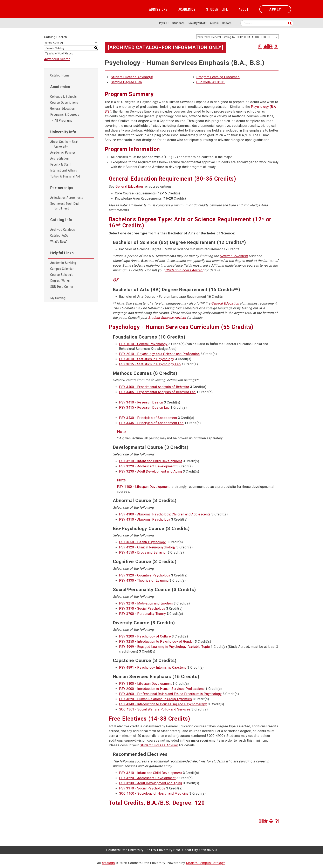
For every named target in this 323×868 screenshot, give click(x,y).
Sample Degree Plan (126, 82)
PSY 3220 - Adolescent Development (147, 466)
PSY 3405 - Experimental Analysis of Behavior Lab (157, 392)
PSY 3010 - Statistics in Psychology (147, 359)
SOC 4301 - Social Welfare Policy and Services (155, 709)
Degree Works (60, 281)
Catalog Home (60, 75)
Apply (275, 9)
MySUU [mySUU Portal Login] (164, 23)
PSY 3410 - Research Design (141, 402)
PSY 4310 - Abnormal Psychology (145, 519)
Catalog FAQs (59, 236)
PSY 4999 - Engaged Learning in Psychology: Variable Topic (164, 647)
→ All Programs (61, 121)
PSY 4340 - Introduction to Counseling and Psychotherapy (163, 704)
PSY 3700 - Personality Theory (143, 614)
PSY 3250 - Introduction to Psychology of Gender (157, 642)
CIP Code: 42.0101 (211, 82)
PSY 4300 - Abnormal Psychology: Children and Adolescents (165, 514)
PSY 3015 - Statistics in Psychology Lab (150, 364)
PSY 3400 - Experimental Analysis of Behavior (154, 387)
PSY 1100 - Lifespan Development (143, 487)
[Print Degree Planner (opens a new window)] (260, 46)
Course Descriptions (64, 103)
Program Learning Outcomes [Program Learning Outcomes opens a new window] (218, 77)
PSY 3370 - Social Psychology (142, 609)
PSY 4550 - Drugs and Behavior (143, 552)
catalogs (108, 863)
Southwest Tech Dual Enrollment (65, 206)
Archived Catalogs (63, 230)
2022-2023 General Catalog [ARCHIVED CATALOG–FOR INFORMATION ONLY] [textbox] (238, 37)
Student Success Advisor (184, 270)
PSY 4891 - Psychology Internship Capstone (153, 667)
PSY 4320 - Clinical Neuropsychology (147, 547)
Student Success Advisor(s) (132, 77)
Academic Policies (63, 152)
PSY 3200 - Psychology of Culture (145, 636)
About (244, 9)
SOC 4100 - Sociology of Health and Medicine (154, 793)
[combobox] (238, 37)
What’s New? (59, 242)
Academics (187, 9)
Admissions (158, 9)
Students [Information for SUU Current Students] (178, 23)
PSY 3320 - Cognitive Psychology (145, 575)
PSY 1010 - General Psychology (143, 344)
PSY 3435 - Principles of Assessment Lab (151, 423)
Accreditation (59, 158)
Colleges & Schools (63, 97)
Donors (227, 23)
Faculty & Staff (60, 164)
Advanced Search (57, 59)
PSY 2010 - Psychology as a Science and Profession (159, 354)
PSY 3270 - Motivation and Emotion (146, 603)
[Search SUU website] (267, 23)
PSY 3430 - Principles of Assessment (148, 418)
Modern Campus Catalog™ (206, 863)
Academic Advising (63, 263)
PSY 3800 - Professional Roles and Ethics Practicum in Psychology (170, 694)
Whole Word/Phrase (61, 54)
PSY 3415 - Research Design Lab (144, 408)
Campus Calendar (62, 269)
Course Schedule (62, 275)
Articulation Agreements (67, 198)
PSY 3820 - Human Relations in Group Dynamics (156, 699)
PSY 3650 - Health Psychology (142, 542)
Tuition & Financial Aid (65, 176)
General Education (63, 109)
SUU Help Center (62, 287)
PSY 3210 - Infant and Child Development (151, 461)
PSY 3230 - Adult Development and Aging (151, 471)
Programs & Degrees (65, 115)
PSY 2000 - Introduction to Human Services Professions (162, 689)
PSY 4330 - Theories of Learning (144, 580)
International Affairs (64, 170)
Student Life (217, 9)
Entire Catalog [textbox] (54, 43)
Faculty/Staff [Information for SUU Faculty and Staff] (197, 23)
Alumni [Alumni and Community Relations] (214, 23)
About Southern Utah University (64, 144)
